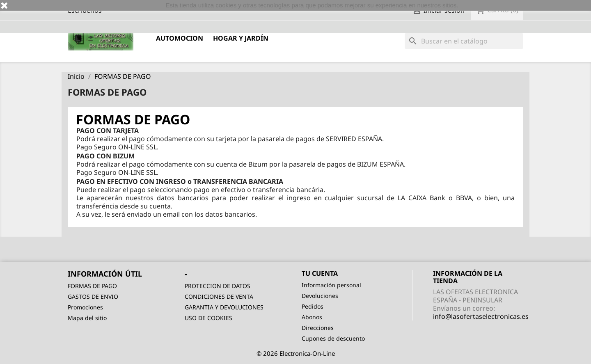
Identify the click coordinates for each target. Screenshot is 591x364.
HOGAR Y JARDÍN (241, 38)
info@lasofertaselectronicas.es (481, 316)
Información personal (331, 285)
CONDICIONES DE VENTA (219, 296)
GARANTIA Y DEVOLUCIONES (224, 307)
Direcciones (318, 328)
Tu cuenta (320, 273)
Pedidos (313, 306)
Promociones (85, 307)
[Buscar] (464, 41)
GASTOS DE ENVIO (93, 296)
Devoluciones (320, 296)
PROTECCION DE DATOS (218, 286)
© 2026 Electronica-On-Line (296, 353)
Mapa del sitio (87, 318)
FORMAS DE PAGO (92, 286)
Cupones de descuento (333, 338)
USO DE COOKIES (208, 318)
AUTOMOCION (180, 38)
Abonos (312, 317)
